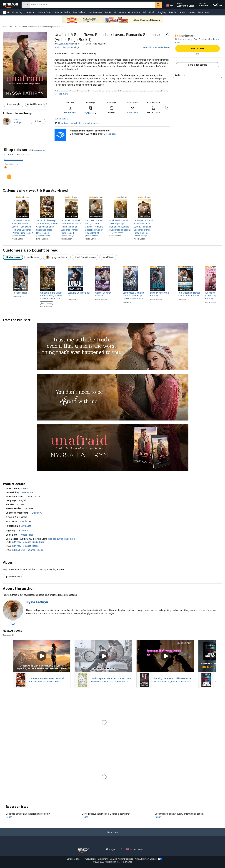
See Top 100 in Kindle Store (62, 539)
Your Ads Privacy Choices (146, 859)
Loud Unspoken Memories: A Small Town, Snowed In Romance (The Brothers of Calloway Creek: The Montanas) (111, 680)
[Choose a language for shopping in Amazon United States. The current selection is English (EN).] (169, 5)
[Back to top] (112, 835)
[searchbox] (92, 5)
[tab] (14, 160)
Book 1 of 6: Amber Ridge (67, 47)
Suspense (63, 27)
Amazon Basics (62, 12)
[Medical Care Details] (52, 12)
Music (152, 12)
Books (108, 12)
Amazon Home (187, 12)
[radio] (13, 257)
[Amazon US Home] (83, 851)
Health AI (30, 12)
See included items (13, 164)
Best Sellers (79, 12)
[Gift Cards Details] (140, 12)
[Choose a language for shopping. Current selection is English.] (111, 849)
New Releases (95, 12)
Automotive (203, 12)
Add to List (180, 75)
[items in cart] (217, 5)
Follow (38, 121)
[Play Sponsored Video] (42, 656)
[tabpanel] (112, 174)
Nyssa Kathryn (64, 44)
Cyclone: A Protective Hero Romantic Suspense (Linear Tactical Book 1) (47, 680)
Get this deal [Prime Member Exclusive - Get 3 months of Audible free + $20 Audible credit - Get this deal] (110, 134)
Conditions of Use (74, 859)
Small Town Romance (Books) (29, 550)
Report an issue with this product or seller (76, 123)
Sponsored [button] (8, 635)
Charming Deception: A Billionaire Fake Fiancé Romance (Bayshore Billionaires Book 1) (172, 680)
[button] (6, 12)
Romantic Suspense (48, 27)
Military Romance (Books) (27, 546)
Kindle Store (8, 27)
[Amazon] (11, 5)
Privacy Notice (90, 859)
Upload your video (14, 577)
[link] (23, 227)
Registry (162, 12)
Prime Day (17, 12)
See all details (61, 119)
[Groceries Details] (125, 12)
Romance (33, 27)
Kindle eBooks (21, 27)
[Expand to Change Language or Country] (121, 850)
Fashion (173, 12)
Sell (144, 12)
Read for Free (197, 48)
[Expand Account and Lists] (195, 6)
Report (9, 817)
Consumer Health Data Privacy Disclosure (115, 859)
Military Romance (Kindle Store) (30, 542)
